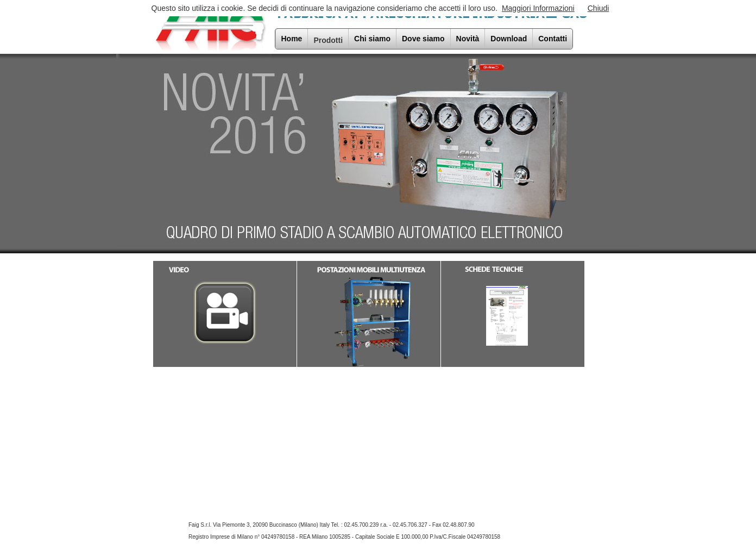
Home (292, 39)
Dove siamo (423, 39)
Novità (468, 39)
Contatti (553, 39)
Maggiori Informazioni (538, 8)
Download (509, 39)
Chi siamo (372, 39)
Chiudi (598, 8)
